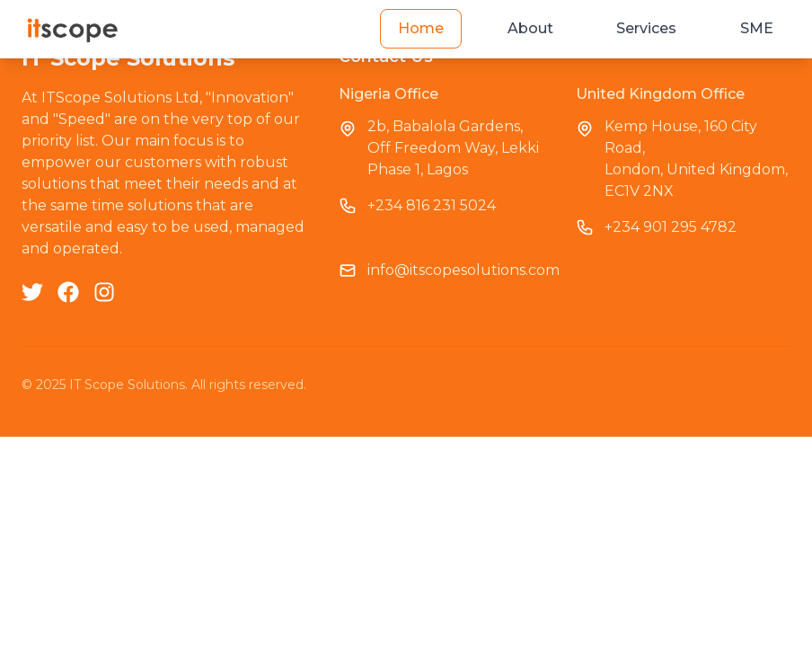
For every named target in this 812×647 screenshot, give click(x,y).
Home (421, 28)
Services (646, 28)
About (530, 28)
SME (757, 28)
